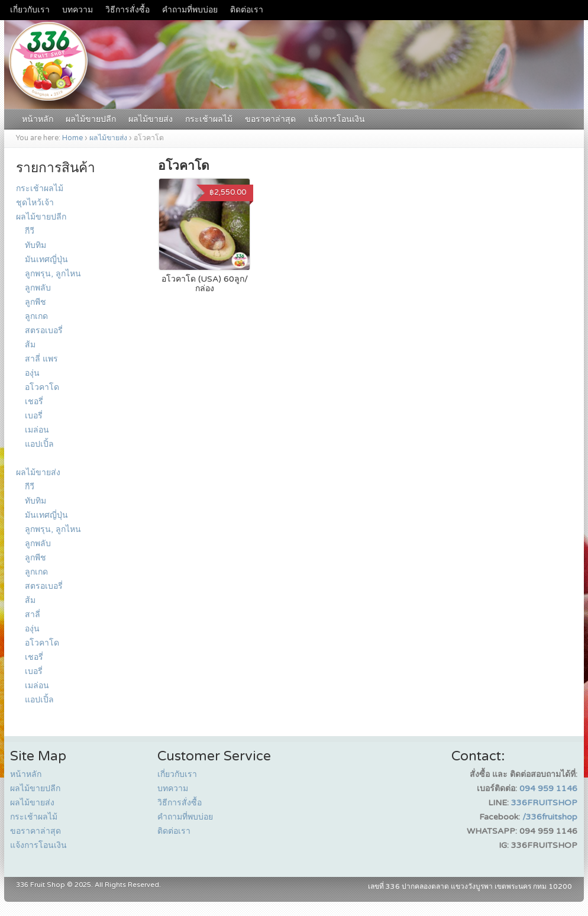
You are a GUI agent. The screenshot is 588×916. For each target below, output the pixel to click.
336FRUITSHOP (544, 803)
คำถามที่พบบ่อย (190, 10)
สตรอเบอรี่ (44, 330)
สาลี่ (33, 615)
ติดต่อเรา (247, 10)
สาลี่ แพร (41, 359)
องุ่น (32, 373)
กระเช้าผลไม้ (209, 119)
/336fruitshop (550, 817)
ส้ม (30, 345)
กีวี (30, 231)
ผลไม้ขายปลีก (91, 119)
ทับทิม (35, 245)
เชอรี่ (34, 401)
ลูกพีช (35, 302)
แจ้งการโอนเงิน (337, 119)
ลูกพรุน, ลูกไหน (53, 274)
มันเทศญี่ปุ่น (46, 259)
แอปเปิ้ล (39, 444)
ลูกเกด (36, 316)
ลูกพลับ (38, 288)
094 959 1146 (548, 788)
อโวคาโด (42, 387)
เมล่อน (37, 430)
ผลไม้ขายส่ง (151, 119)
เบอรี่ (34, 416)
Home (72, 138)
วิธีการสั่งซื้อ (127, 10)
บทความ (77, 10)
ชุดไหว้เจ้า (35, 203)
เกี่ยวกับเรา (30, 10)
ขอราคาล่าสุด (270, 119)
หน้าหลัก (38, 119)
